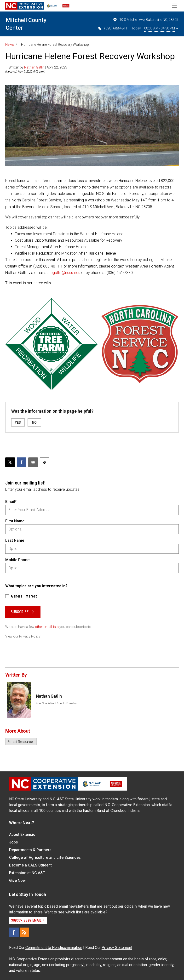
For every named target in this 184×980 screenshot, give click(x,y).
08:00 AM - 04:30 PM (161, 28)
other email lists (47, 627)
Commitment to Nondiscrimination (54, 948)
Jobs (14, 842)
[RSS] (24, 932)
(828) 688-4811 (112, 28)
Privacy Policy (30, 636)
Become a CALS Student (30, 865)
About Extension (23, 835)
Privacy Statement (117, 948)
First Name (15, 521)
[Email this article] (33, 462)
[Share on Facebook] (22, 462)
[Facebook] (14, 932)
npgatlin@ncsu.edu (64, 273)
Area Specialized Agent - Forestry (56, 703)
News (10, 45)
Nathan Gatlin (34, 67)
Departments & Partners (30, 850)
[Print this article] (45, 462)
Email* (11, 502)
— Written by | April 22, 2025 (36, 67)
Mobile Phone (17, 560)
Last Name (15, 540)
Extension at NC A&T (27, 873)
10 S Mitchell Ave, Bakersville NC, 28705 (145, 20)
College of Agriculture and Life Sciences (45, 857)
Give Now (17, 880)
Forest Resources (21, 742)
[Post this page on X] (10, 462)
